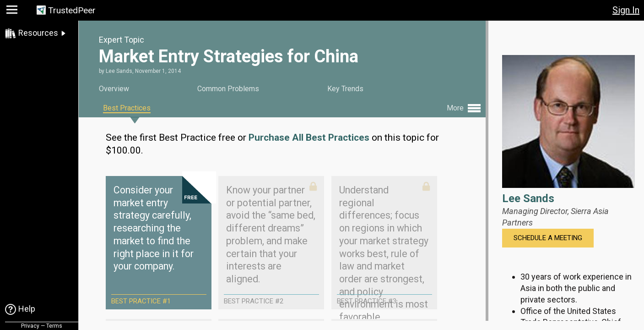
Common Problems (228, 89)
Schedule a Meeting (548, 238)
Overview (114, 89)
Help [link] (27, 309)
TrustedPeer (72, 10)
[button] (13, 12)
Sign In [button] (626, 10)
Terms (54, 326)
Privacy (30, 326)
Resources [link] (38, 33)
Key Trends (345, 89)
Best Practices (127, 108)
